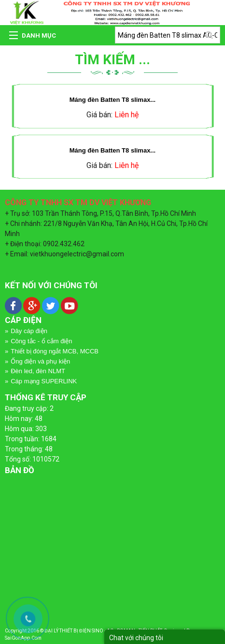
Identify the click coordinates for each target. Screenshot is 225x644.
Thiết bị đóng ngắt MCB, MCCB (55, 351)
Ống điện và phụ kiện (40, 361)
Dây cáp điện (29, 331)
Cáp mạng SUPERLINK (44, 381)
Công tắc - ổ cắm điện (41, 341)
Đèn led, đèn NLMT (38, 371)
